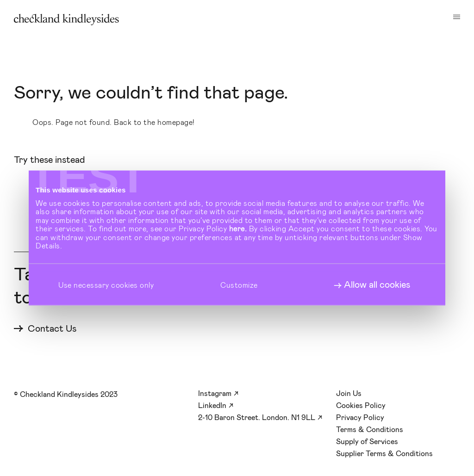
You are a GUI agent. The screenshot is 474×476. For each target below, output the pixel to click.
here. (238, 228)
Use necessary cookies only (106, 284)
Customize (239, 284)
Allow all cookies (377, 284)
